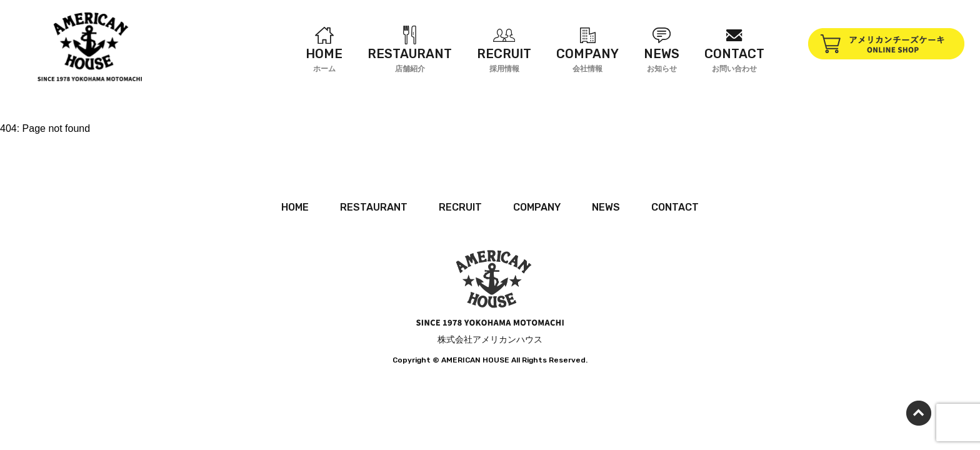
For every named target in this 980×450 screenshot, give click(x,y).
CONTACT (675, 207)
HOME (295, 207)
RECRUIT (460, 207)
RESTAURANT (374, 207)
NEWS (606, 207)
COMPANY (537, 207)
